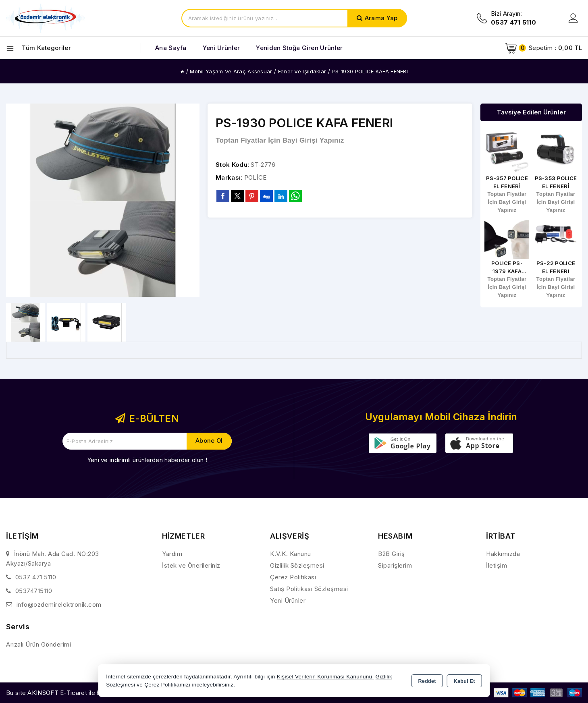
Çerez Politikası (293, 577)
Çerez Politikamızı (167, 685)
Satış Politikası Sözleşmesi (309, 589)
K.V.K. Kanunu (291, 554)
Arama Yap (381, 18)
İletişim (497, 565)
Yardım (172, 554)
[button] (190, 200)
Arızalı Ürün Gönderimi (38, 644)
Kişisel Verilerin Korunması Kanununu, (325, 677)
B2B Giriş (392, 554)
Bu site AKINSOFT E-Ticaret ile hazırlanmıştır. (71, 693)
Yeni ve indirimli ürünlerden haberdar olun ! (147, 460)
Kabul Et (464, 681)
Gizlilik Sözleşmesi (297, 565)
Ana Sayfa (171, 48)
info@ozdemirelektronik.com (59, 604)
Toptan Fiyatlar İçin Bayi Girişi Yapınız (280, 140)
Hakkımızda (503, 554)
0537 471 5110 (36, 577)
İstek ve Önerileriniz (191, 565)
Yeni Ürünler (288, 600)
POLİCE (256, 177)
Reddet (427, 681)
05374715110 (34, 591)
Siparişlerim (395, 565)
